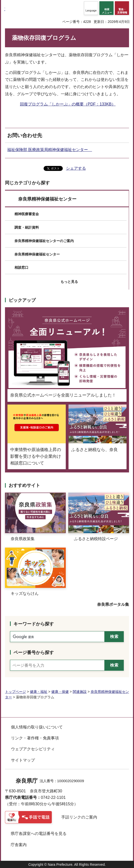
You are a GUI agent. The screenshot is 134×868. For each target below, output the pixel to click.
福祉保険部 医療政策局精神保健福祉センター (50, 150)
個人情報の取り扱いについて (37, 727)
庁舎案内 (19, 845)
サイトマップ (23, 760)
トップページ (15, 692)
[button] (91, 8)
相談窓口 (21, 267)
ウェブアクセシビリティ (33, 749)
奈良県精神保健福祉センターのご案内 (44, 241)
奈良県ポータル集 (113, 604)
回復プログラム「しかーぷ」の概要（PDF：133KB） (68, 104)
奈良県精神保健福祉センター (47, 199)
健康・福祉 (39, 692)
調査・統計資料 (27, 227)
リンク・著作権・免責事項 (35, 738)
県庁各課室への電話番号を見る (39, 834)
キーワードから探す (34, 624)
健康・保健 (60, 692)
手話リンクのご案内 (79, 817)
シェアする (76, 168)
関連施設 (80, 692)
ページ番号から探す (34, 653)
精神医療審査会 (27, 214)
